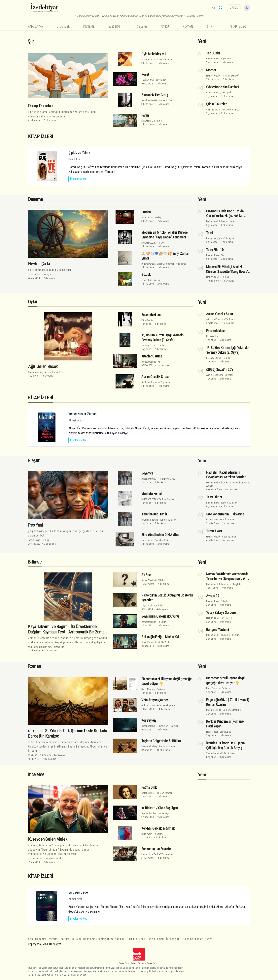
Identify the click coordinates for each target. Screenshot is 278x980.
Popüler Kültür (162, 540)
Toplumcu (226, 59)
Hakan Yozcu (148, 705)
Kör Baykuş (149, 720)
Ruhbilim (159, 606)
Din (234, 221)
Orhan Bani (147, 60)
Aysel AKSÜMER (149, 100)
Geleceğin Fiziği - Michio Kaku (161, 637)
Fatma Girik (149, 787)
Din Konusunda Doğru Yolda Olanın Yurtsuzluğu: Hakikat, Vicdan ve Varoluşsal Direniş (225, 216)
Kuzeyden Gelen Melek (48, 839)
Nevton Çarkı (39, 264)
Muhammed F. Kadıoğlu (218, 635)
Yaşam (157, 280)
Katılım (65, 939)
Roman (188, 27)
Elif (143, 320)
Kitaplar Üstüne (152, 356)
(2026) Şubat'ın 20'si (220, 370)
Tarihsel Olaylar (166, 499)
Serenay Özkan (149, 345)
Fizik (167, 642)
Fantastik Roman (167, 746)
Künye (209, 939)
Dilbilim (161, 580)
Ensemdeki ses (151, 315)
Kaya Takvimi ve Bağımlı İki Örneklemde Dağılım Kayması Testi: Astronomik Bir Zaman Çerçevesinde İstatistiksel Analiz (67, 632)
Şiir (210, 27)
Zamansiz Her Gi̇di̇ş (155, 95)
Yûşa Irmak (147, 606)
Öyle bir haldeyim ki (154, 54)
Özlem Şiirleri (166, 100)
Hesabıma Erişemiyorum (98, 939)
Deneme (89, 27)
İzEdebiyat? (173, 939)
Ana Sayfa (35, 27)
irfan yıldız (147, 280)
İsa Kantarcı (147, 217)
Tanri (209, 233)
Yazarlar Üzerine (57, 755)
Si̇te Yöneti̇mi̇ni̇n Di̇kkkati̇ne (160, 535)
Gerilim (150, 320)
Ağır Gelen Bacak (43, 366)
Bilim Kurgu (226, 732)
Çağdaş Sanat (229, 537)
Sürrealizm (161, 80)
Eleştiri (114, 27)
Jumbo (146, 212)
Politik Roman (228, 753)
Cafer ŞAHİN (148, 793)
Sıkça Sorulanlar (193, 939)
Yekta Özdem (213, 753)
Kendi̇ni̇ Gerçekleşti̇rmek (158, 828)
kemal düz (147, 854)
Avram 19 (213, 596)
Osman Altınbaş (149, 746)
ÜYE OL (234, 8)
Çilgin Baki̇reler (216, 104)
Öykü (165, 27)
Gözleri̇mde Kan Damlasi (223, 87)
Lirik (159, 121)
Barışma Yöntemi (217, 630)
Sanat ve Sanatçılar (54, 858)
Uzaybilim (59, 647)
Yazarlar (53, 939)
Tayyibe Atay (148, 80)
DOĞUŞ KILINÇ (214, 92)
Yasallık (120, 939)
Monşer (211, 70)
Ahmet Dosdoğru (215, 375)
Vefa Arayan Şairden (155, 700)
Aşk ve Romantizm (56, 117)
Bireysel (227, 92)
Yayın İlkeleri (156, 939)
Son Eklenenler (37, 939)
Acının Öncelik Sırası (155, 377)
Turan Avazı (214, 531)
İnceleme (140, 27)
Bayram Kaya (213, 59)
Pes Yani (35, 525)
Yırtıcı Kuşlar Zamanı (83, 414)
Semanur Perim (214, 110)
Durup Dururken (41, 106)
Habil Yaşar (212, 732)
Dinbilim (236, 635)
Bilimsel (63, 27)
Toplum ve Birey (167, 479)
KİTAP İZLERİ (238, 27)
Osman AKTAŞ (35, 858)
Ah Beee (147, 575)
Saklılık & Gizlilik (137, 939)
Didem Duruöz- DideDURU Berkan (158, 264)
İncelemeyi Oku (79, 179)
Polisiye (161, 689)
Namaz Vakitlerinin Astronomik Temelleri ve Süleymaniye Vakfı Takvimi (227, 579)
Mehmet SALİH (213, 710)
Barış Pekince (148, 689)
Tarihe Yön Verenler (163, 854)
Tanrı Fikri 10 (215, 250)
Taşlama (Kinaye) (231, 76)
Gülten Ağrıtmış (36, 372)
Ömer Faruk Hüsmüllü (152, 642)
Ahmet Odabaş (149, 362)
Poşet (145, 75)
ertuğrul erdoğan (150, 520)
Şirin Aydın (147, 834)
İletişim (76, 939)
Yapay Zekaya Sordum (221, 613)
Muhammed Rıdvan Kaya (218, 221)
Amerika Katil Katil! (154, 514)
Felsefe (224, 601)
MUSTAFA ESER (149, 499)
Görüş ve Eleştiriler (166, 705)
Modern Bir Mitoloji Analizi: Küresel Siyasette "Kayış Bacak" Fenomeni (227, 272)
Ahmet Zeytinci (149, 580)
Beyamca (147, 473)
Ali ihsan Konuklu (37, 117)
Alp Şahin (146, 813)
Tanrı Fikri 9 (214, 497)
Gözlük (146, 275)
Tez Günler (213, 53)
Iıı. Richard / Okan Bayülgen (160, 808)
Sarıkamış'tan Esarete (156, 849)
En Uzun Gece (78, 892)
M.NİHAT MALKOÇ (37, 755)
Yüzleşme (47, 275)
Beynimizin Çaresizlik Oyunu (160, 616)
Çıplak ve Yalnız (79, 153)
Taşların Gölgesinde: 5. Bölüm (161, 741)
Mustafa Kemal (152, 494)
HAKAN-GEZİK (148, 121)
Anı (159, 362)
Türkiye (158, 217)
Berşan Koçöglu (214, 238)
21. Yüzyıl (227, 618)
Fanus (145, 115)
